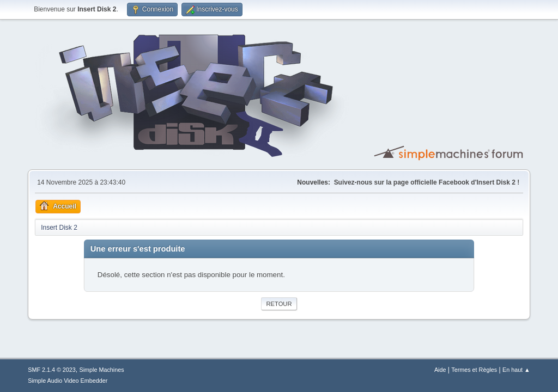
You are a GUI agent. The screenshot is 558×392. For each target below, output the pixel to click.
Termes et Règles (474, 370)
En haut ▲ (516, 370)
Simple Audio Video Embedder (68, 381)
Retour (279, 304)
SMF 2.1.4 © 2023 (52, 370)
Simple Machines (102, 370)
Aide (440, 370)
